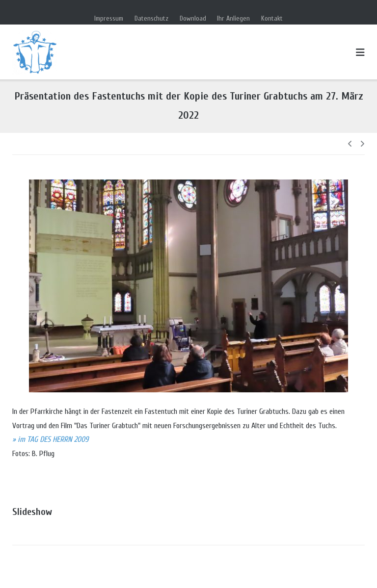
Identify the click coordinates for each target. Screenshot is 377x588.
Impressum (109, 18)
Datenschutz (151, 18)
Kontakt (272, 18)
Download (193, 18)
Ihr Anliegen (233, 18)
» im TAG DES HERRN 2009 (50, 439)
